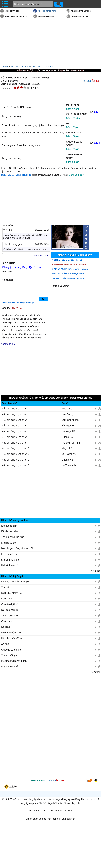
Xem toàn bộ (41, 256)
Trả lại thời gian (10, 658)
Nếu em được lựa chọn (42, 66)
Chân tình (7, 624)
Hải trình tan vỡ (10, 568)
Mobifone (15, 66)
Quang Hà (67, 439)
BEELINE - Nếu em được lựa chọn (68, 274)
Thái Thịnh (17, 310)
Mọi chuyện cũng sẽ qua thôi (17, 551)
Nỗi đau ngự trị (10, 612)
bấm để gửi (73, 127)
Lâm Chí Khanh (70, 422)
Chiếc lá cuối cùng (11, 652)
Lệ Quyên (25, 66)
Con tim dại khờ (10, 607)
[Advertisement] (51, 496)
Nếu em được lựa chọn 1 (15, 451)
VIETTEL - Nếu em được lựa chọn (67, 260)
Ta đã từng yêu (9, 618)
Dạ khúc (6, 629)
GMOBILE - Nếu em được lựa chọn (68, 278)
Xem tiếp (96, 573)
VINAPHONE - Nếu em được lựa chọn (69, 265)
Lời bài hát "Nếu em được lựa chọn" (18, 305)
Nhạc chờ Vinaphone (81, 11)
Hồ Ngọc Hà (68, 428)
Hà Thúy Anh (69, 468)
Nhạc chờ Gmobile (80, 16)
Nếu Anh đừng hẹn (12, 635)
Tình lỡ (5, 590)
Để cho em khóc (10, 534)
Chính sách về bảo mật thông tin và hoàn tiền (50, 821)
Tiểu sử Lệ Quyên (60, 286)
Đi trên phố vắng (10, 562)
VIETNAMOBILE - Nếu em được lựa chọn (71, 269)
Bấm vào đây (76, 175)
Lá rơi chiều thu (10, 556)
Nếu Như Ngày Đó (11, 595)
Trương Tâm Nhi (71, 445)
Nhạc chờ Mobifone (47, 11)
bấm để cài (73, 109)
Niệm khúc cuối (10, 669)
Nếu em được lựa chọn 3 (15, 468)
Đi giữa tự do (8, 545)
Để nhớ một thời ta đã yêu (16, 584)
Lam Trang (67, 417)
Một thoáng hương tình (14, 663)
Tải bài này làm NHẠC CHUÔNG (16, 175)
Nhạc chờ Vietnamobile (16, 16)
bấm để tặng (73, 118)
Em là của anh (9, 528)
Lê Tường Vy (69, 456)
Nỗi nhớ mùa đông (11, 641)
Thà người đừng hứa (13, 539)
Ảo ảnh (5, 646)
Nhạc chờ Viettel (12, 11)
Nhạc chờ (4, 66)
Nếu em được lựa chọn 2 (15, 462)
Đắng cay (6, 601)
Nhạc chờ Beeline (46, 16)
